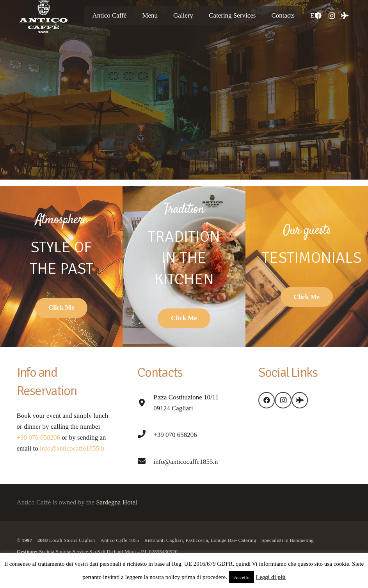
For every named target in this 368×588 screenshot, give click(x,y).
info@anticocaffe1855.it (71, 448)
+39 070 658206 (39, 437)
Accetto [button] (242, 577)
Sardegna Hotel (116, 502)
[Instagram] (332, 16)
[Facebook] (267, 400)
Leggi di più (271, 577)
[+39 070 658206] (145, 435)
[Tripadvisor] (345, 16)
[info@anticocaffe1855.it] (145, 462)
